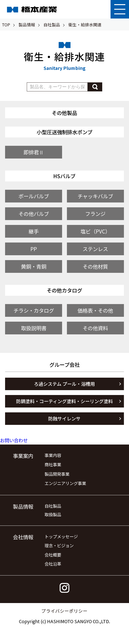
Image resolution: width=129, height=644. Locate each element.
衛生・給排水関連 (85, 25)
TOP (6, 25)
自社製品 (52, 25)
